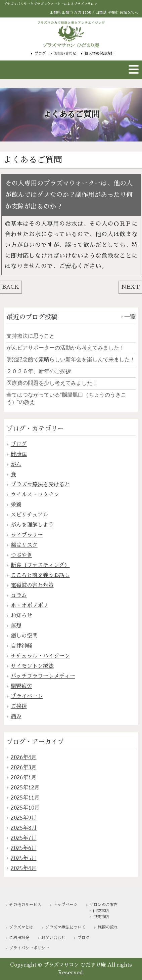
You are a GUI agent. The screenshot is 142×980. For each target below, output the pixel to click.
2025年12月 (25, 788)
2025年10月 (25, 808)
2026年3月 (24, 768)
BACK (11, 287)
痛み (16, 717)
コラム (19, 596)
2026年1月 (24, 778)
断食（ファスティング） (40, 565)
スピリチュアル (30, 515)
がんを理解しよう (32, 525)
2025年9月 (24, 818)
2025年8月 (24, 828)
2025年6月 (24, 848)
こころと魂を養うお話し (40, 575)
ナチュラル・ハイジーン (40, 656)
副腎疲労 (21, 686)
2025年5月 (24, 858)
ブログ (40, 53)
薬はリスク (24, 545)
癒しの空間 (24, 636)
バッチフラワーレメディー (43, 676)
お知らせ (21, 616)
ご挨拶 (19, 706)
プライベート (27, 696)
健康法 (19, 454)
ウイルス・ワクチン (35, 495)
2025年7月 (24, 838)
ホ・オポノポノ (30, 606)
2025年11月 (25, 798)
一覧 (130, 317)
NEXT (130, 287)
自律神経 (21, 646)
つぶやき (21, 555)
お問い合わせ (65, 53)
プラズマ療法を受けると (40, 485)
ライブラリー (27, 535)
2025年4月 (24, 868)
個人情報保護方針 (99, 53)
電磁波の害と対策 (32, 585)
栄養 (16, 505)
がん (16, 464)
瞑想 (16, 626)
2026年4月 (24, 758)
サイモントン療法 (32, 666)
